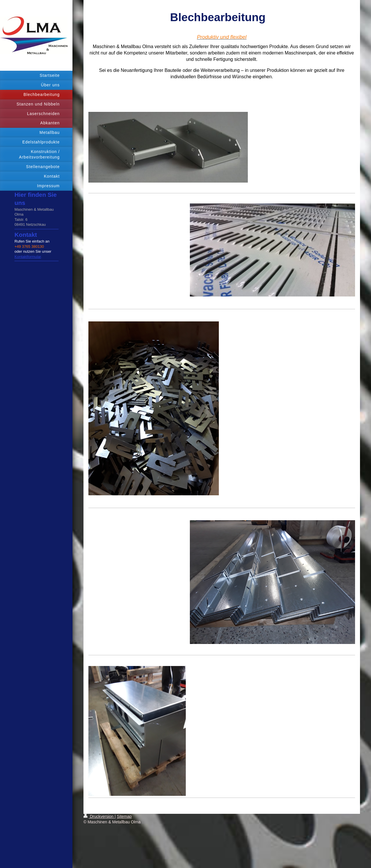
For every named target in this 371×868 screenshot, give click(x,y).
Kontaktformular (28, 257)
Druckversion (99, 816)
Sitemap (124, 816)
